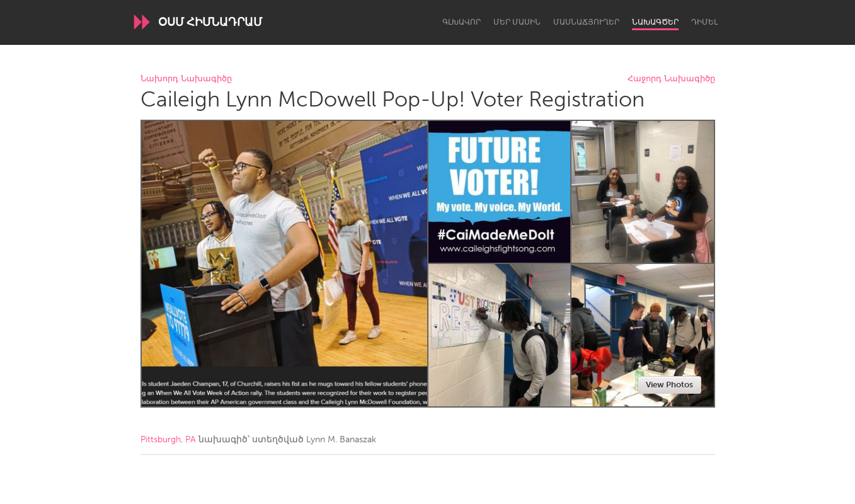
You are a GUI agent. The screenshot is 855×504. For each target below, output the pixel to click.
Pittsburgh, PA (168, 439)
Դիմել (704, 22)
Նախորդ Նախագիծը (186, 79)
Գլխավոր (462, 22)
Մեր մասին (517, 22)
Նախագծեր (655, 22)
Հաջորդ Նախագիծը (671, 79)
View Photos (669, 385)
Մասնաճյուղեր (586, 22)
